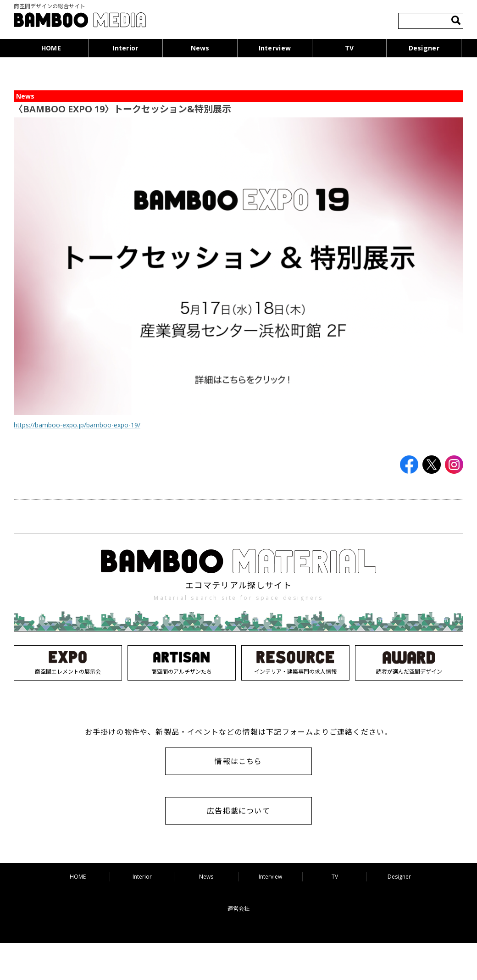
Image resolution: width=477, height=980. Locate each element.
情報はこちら (238, 761)
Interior (125, 48)
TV (349, 48)
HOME (51, 48)
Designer (424, 48)
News (200, 48)
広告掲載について (238, 811)
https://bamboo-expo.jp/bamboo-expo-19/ (77, 425)
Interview (275, 48)
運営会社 (238, 909)
